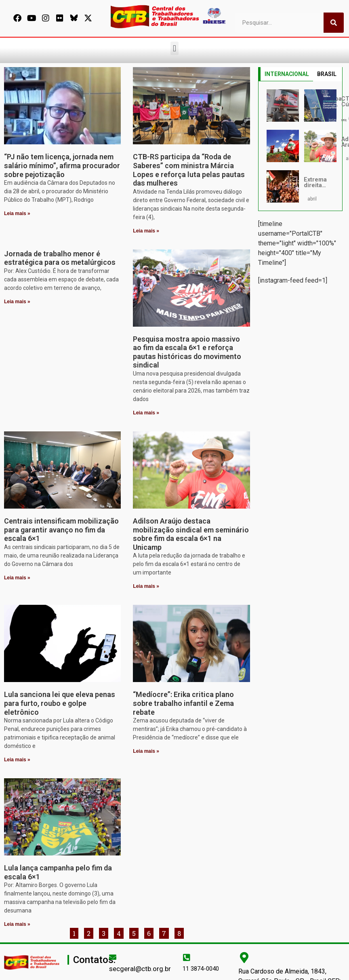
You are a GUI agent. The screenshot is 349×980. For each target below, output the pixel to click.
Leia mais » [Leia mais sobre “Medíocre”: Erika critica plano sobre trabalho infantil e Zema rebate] (146, 751)
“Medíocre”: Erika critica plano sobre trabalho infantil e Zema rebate (183, 703)
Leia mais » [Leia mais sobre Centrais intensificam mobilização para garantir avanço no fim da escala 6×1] (17, 578)
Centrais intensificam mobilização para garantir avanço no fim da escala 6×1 (61, 530)
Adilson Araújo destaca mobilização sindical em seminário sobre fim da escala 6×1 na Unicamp (191, 534)
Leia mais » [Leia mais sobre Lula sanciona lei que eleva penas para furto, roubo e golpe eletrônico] (17, 760)
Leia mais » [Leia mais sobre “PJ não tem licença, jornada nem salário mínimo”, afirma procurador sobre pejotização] (17, 213)
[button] (174, 48)
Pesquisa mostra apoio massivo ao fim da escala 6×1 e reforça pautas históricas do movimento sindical (187, 352)
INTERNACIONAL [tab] (287, 74)
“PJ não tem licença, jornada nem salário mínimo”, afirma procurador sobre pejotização (62, 165)
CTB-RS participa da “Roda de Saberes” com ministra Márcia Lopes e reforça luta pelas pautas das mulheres (189, 170)
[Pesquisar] (334, 23)
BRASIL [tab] (327, 74)
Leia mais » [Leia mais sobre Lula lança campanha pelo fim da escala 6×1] (17, 924)
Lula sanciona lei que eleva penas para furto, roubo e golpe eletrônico (60, 703)
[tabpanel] (300, 146)
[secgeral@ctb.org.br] (113, 957)
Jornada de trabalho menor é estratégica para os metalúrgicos (60, 258)
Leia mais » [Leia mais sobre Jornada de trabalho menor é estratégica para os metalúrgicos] (17, 302)
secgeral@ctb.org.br (140, 969)
